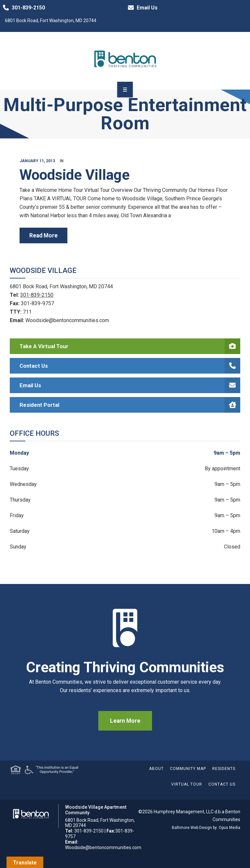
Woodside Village (75, 175)
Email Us (141, 8)
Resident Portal (130, 405)
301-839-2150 (22, 8)
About (156, 769)
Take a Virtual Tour (130, 346)
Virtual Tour (187, 784)
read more (43, 235)
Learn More (125, 721)
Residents (224, 769)
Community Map (188, 769)
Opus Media (229, 828)
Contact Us (130, 366)
